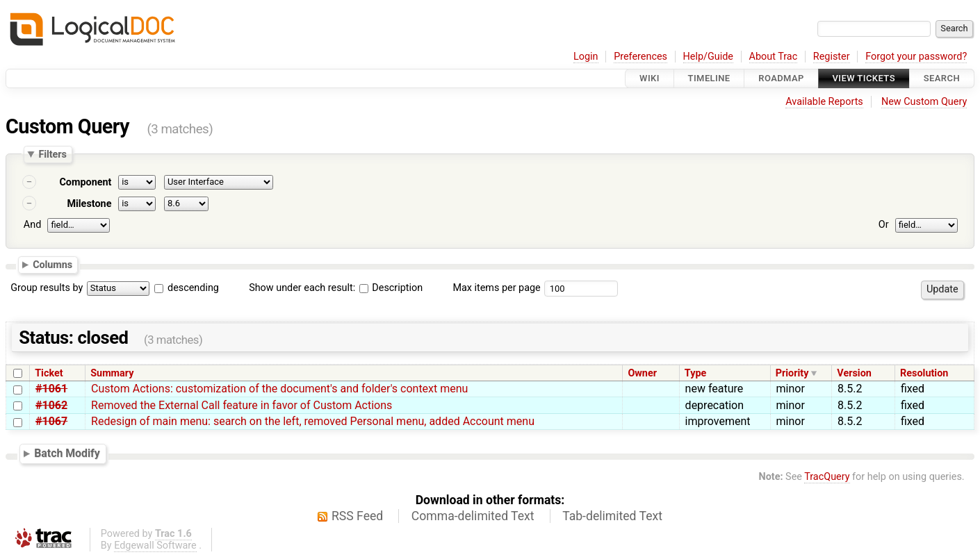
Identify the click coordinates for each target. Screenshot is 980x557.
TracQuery (827, 477)
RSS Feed (357, 516)
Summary (112, 373)
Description (391, 288)
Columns (52, 264)
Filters (52, 154)
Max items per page (496, 288)
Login (586, 57)
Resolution (924, 373)
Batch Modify (67, 453)
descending (193, 288)
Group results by (47, 288)
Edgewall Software (155, 546)
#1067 (51, 421)
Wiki (650, 78)
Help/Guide (708, 57)
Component (85, 182)
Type (695, 373)
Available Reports (824, 102)
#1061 (51, 389)
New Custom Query (924, 102)
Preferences (640, 57)
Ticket (49, 373)
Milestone (89, 204)
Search (942, 78)
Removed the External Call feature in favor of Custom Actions (242, 405)
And (32, 225)
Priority (792, 373)
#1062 (51, 405)
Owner (642, 373)
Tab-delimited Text (612, 516)
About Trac (774, 57)
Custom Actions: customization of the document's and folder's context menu (279, 389)
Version (854, 373)
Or (884, 225)
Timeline (709, 78)
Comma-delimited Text (473, 516)
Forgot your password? (916, 57)
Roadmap (781, 78)
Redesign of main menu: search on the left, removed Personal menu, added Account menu (313, 421)
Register (832, 57)
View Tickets (864, 78)
